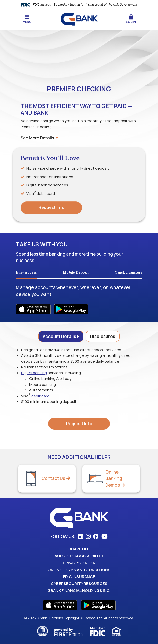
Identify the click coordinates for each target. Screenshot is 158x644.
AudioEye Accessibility (79, 556)
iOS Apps (33, 309)
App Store (60, 605)
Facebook (96, 536)
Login (131, 19)
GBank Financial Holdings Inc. (79, 590)
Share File (79, 549)
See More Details (39, 138)
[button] (131, 19)
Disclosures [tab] (103, 336)
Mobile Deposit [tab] (76, 272)
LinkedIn (81, 536)
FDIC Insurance (79, 577)
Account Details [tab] (60, 336)
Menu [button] (27, 19)
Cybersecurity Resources (79, 584)
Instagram (88, 536)
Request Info (51, 207)
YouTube (105, 536)
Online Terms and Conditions (79, 570)
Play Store (98, 605)
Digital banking (34, 373)
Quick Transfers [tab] (128, 272)
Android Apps (71, 309)
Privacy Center (79, 563)
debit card (40, 396)
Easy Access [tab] (26, 272)
